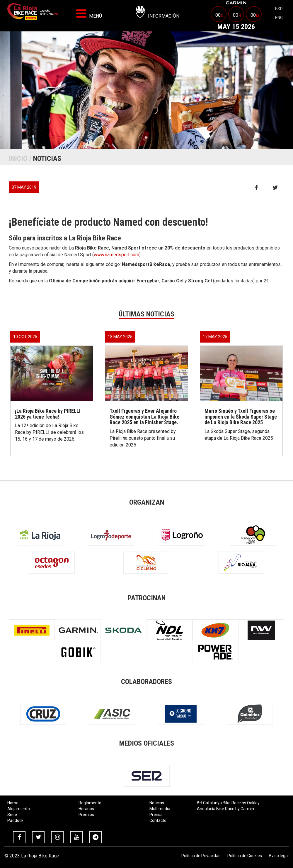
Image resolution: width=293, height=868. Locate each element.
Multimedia (160, 809)
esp (279, 9)
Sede (12, 815)
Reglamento (90, 803)
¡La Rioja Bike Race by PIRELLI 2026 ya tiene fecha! (48, 414)
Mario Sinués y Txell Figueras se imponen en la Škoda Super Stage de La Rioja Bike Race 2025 (241, 417)
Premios (86, 815)
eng (279, 18)
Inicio (18, 159)
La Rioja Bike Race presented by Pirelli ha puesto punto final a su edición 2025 (143, 438)
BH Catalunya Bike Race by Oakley (228, 803)
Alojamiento (19, 809)
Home (13, 803)
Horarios (86, 809)
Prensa (156, 815)
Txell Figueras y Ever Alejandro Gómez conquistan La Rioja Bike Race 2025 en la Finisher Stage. (144, 417)
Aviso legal (279, 856)
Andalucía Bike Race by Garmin (225, 809)
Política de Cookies (245, 856)
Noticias (157, 803)
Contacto (158, 820)
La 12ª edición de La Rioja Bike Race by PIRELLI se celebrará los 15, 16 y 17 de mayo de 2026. (49, 432)
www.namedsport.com (116, 255)
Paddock (15, 820)
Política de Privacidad (201, 856)
